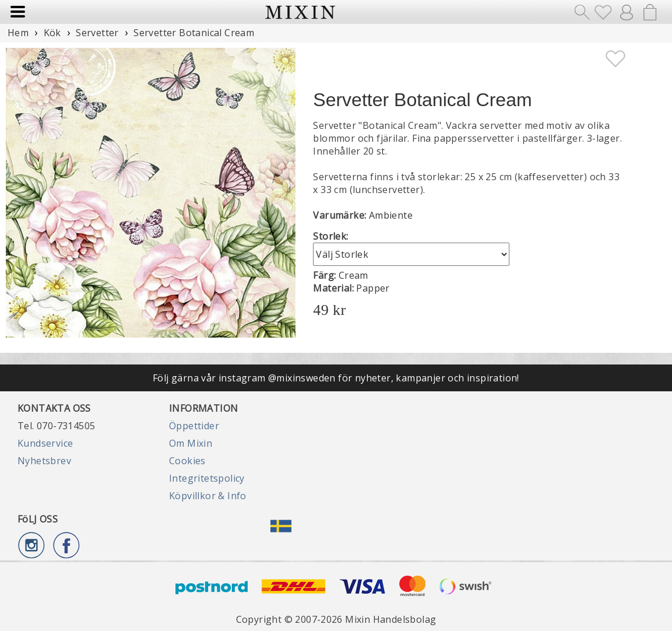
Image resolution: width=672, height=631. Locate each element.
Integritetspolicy (207, 478)
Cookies (187, 461)
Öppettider (194, 426)
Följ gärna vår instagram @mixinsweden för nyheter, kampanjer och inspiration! (336, 378)
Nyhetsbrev (44, 461)
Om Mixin (191, 443)
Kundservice (45, 443)
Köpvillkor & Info (208, 496)
